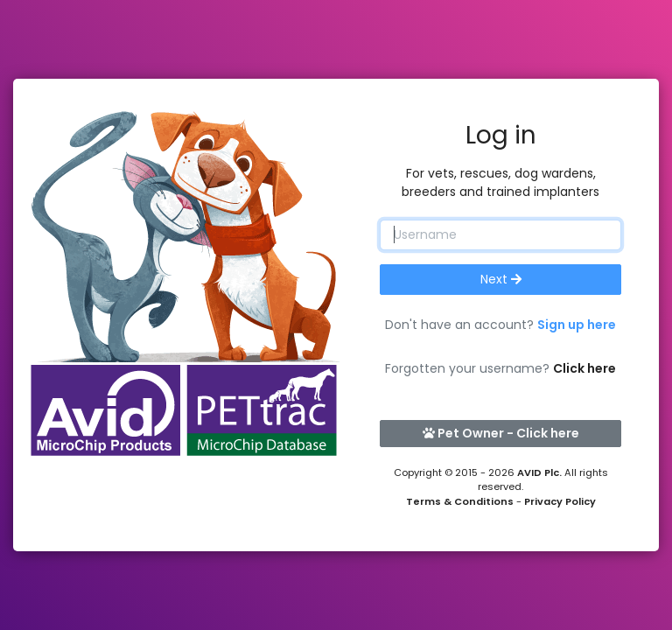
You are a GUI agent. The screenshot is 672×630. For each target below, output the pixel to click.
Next (501, 279)
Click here (584, 368)
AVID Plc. (539, 472)
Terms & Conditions (460, 501)
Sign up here (577, 325)
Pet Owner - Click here (501, 433)
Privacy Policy (560, 501)
